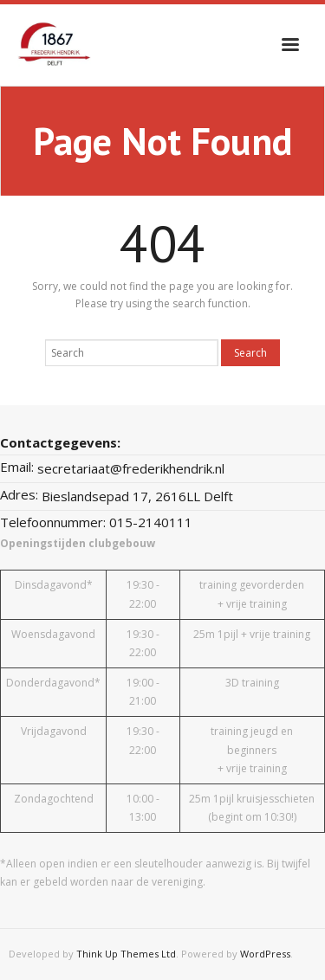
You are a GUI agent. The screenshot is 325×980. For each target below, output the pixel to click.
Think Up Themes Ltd (126, 954)
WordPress (265, 954)
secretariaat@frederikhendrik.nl (131, 468)
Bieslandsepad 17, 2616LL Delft (137, 496)
